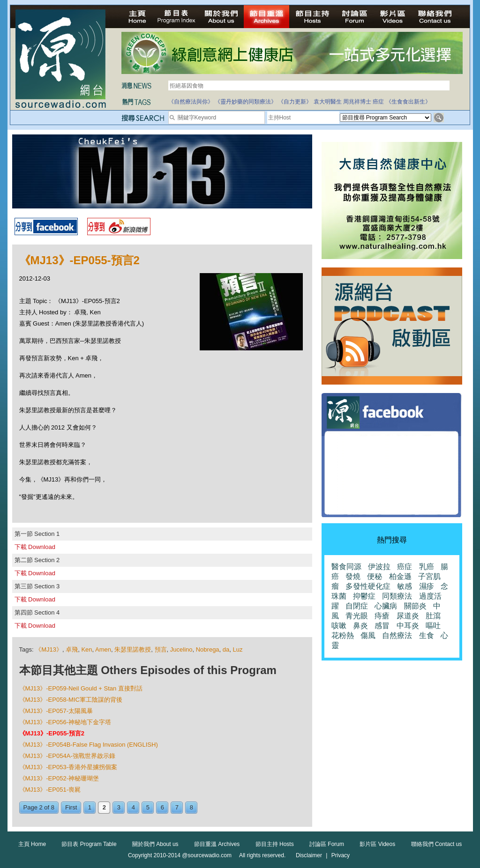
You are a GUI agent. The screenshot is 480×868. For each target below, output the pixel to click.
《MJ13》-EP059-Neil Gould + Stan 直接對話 (81, 688)
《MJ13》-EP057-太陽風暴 (56, 711)
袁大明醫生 (328, 102)
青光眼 (357, 616)
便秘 (375, 576)
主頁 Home (32, 844)
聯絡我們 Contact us (437, 844)
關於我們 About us (155, 844)
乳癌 (427, 567)
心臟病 (386, 606)
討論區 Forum (327, 844)
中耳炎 (408, 626)
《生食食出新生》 (408, 102)
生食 (427, 635)
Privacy (341, 855)
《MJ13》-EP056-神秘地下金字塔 (65, 722)
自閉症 (357, 606)
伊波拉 (379, 567)
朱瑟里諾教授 (133, 649)
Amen (103, 649)
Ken (86, 649)
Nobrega (208, 649)
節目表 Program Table (89, 844)
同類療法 (397, 596)
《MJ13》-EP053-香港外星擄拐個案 (68, 767)
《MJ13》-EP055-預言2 (52, 733)
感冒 (382, 626)
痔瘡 (382, 616)
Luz (238, 649)
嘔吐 (433, 626)
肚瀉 (433, 616)
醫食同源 (346, 567)
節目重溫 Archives (217, 844)
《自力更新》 (295, 102)
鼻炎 (360, 626)
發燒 (353, 576)
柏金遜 (400, 576)
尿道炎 (408, 616)
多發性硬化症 (368, 586)
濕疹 (427, 586)
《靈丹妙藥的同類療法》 (246, 102)
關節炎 (415, 606)
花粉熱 (343, 635)
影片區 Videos (377, 844)
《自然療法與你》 (191, 102)
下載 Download (35, 547)
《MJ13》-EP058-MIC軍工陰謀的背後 (71, 700)
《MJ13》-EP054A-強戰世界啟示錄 (67, 756)
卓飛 (72, 649)
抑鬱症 (364, 596)
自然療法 (397, 635)
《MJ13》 (49, 649)
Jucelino (181, 649)
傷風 (368, 635)
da (226, 649)
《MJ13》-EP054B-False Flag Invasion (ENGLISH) (89, 745)
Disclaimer (309, 855)
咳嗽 (339, 626)
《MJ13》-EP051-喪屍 (50, 790)
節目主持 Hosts (275, 844)
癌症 (378, 102)
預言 (161, 649)
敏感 (405, 586)
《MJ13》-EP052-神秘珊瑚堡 (59, 778)
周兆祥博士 (357, 102)
